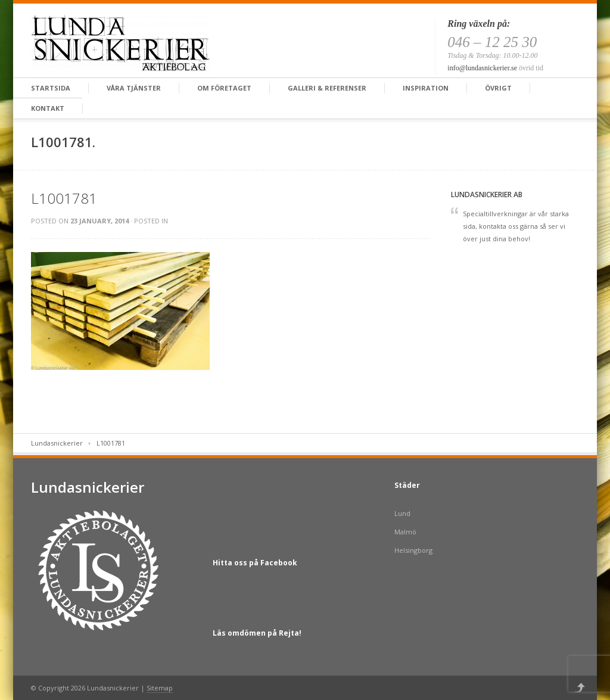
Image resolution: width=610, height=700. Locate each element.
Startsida (51, 88)
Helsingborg (413, 550)
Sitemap (160, 688)
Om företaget (224, 88)
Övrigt (498, 88)
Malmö (405, 532)
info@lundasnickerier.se (482, 68)
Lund (402, 513)
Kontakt (48, 108)
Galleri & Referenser (327, 88)
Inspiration (426, 88)
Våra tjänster (134, 88)
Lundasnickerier (57, 443)
